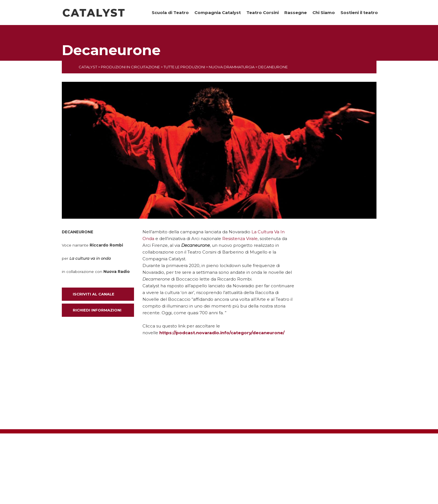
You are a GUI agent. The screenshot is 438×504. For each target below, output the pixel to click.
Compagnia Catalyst (218, 13)
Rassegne (296, 13)
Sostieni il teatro (359, 13)
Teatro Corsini (263, 13)
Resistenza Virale (240, 239)
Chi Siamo (324, 13)
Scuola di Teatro (170, 13)
